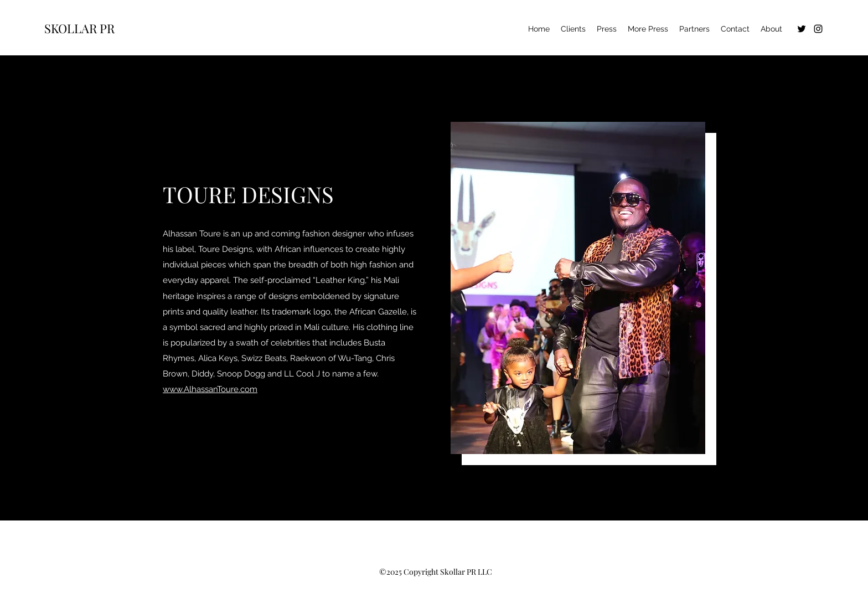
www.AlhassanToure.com (210, 389)
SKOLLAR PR (79, 28)
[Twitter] (802, 29)
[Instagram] (818, 29)
